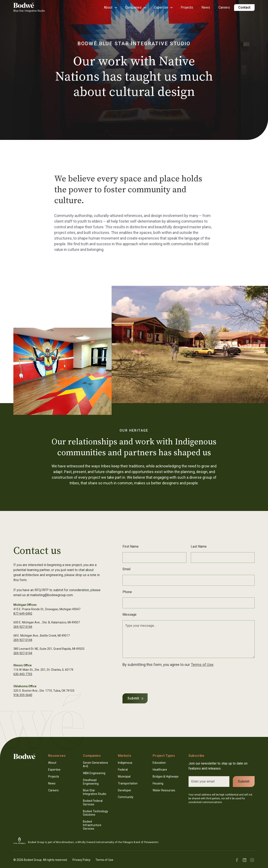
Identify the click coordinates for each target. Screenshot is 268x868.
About (52, 763)
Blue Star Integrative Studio (95, 792)
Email (126, 569)
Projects (187, 7)
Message (129, 615)
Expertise (54, 770)
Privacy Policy (81, 860)
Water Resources (164, 790)
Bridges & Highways (166, 776)
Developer (125, 790)
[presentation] (154, 679)
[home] (29, 8)
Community (126, 797)
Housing (158, 783)
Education (159, 763)
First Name (131, 546)
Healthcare (160, 770)
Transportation (128, 783)
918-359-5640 (23, 695)
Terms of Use (202, 665)
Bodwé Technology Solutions (95, 813)
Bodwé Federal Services (93, 803)
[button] (110, 8)
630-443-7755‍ (23, 674)
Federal (123, 770)
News (206, 7)
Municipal (124, 776)
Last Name (199, 546)
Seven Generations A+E (95, 764)
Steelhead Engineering (91, 782)
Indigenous (125, 763)
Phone (127, 592)
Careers (224, 7)
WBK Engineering (94, 773)
